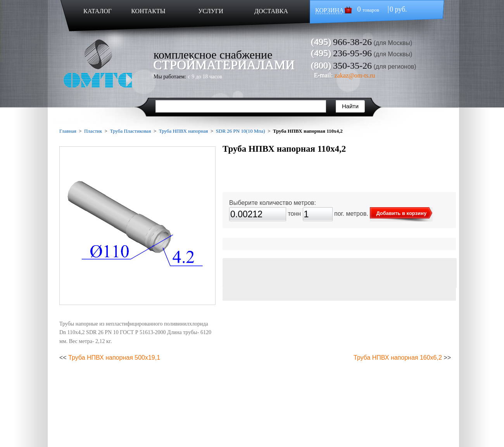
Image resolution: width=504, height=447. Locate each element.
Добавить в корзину (401, 213)
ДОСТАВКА (271, 11)
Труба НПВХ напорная (184, 131)
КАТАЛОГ (98, 11)
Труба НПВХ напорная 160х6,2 (398, 358)
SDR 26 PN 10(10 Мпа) (241, 131)
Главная (68, 131)
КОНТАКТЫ (148, 11)
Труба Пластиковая (131, 131)
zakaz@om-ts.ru (355, 75)
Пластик (93, 131)
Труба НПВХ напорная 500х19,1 (114, 358)
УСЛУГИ (211, 11)
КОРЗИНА (330, 10)
